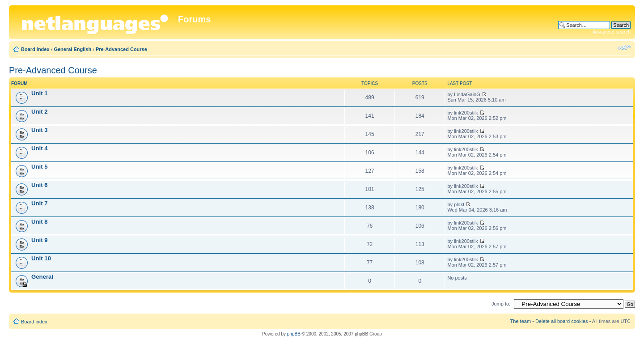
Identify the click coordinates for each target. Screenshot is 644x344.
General (42, 277)
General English (72, 49)
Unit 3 (40, 130)
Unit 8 (40, 222)
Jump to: (501, 304)
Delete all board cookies (561, 321)
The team (521, 321)
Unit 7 (40, 203)
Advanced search (612, 32)
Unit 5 (40, 167)
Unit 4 (40, 148)
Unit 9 (40, 240)
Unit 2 (40, 112)
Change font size (624, 47)
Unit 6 (40, 185)
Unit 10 (41, 258)
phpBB (294, 334)
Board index (35, 49)
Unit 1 (40, 93)
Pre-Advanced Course (121, 49)
